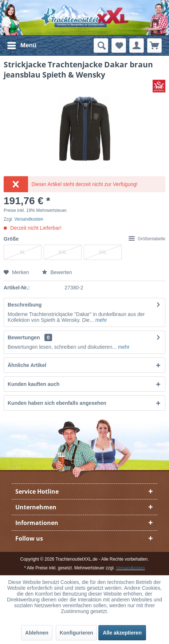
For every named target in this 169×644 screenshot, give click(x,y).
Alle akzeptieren (122, 633)
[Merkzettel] (119, 46)
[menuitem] (21, 46)
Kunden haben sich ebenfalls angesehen (57, 403)
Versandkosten (29, 219)
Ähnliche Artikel (27, 365)
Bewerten (57, 272)
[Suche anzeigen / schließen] (101, 46)
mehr (101, 320)
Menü (22, 44)
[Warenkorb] (154, 46)
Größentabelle (147, 239)
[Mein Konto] (137, 46)
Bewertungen (24, 337)
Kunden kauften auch (34, 384)
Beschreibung (25, 305)
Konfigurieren (76, 633)
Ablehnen (37, 633)
